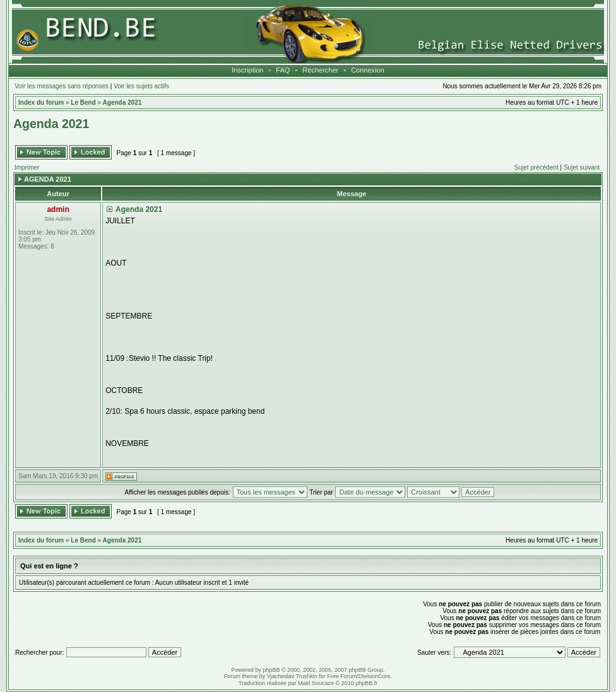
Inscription (247, 70)
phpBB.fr (366, 683)
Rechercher (320, 70)
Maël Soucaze (316, 683)
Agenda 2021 (122, 103)
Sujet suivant (582, 167)
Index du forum (41, 103)
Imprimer (27, 167)
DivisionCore (375, 676)
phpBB (271, 670)
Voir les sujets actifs (141, 86)
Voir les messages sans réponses (62, 86)
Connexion (368, 70)
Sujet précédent (536, 167)
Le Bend (83, 103)
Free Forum (342, 676)
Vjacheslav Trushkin (292, 676)
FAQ (283, 70)
